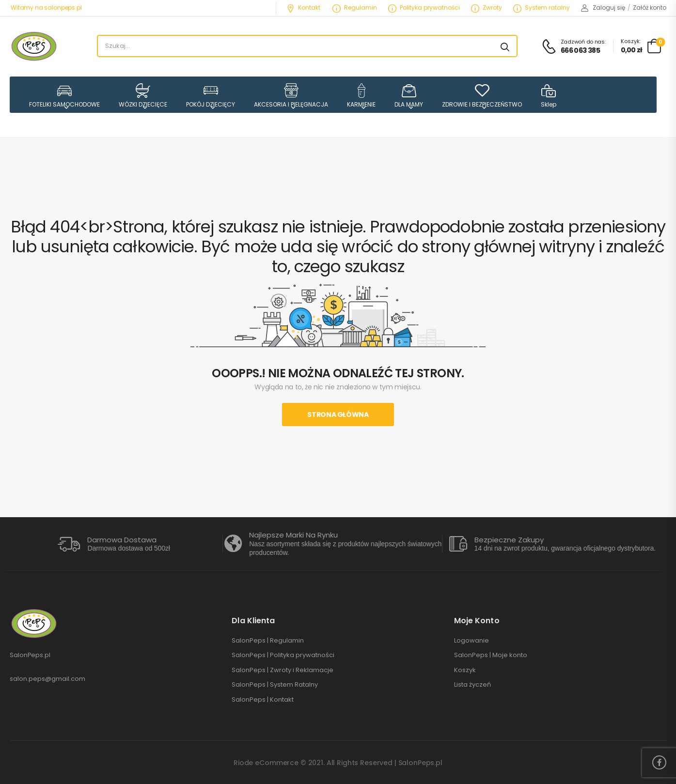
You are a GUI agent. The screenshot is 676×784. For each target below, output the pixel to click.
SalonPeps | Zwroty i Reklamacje (283, 670)
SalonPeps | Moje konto (491, 655)
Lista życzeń (472, 685)
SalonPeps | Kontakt (263, 700)
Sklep (549, 96)
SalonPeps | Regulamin (268, 641)
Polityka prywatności (424, 8)
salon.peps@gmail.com (47, 679)
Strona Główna (338, 415)
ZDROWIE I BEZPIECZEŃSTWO (482, 96)
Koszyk (465, 670)
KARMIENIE (361, 96)
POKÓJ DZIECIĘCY (211, 96)
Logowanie (472, 641)
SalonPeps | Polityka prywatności (283, 655)
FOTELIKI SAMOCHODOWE (64, 96)
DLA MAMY (409, 96)
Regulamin (355, 8)
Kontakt (303, 8)
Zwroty (487, 8)
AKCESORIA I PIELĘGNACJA (291, 96)
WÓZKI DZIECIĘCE (143, 96)
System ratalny (542, 8)
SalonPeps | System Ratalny (275, 685)
